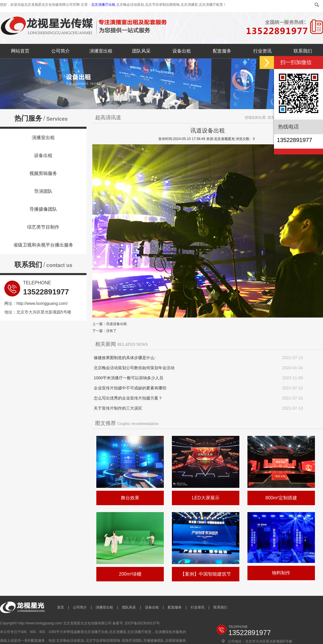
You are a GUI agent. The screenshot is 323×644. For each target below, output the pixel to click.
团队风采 (141, 51)
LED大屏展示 (205, 498)
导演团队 (43, 191)
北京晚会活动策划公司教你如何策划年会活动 (134, 368)
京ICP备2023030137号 (142, 623)
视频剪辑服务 (43, 173)
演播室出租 (101, 51)
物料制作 (281, 573)
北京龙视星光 (224, 139)
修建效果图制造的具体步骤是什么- (125, 358)
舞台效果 (130, 498)
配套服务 (222, 51)
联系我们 (303, 51)
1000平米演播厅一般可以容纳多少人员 (128, 378)
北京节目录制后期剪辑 (103, 641)
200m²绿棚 (130, 574)
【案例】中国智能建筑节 (206, 574)
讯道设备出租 (117, 324)
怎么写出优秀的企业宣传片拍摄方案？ (128, 398)
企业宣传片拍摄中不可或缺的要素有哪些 (130, 388)
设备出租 (182, 51)
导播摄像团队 (43, 209)
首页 (271, 117)
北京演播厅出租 (103, 5)
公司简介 (61, 51)
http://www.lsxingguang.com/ (42, 303)
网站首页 (20, 51)
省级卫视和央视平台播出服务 (43, 245)
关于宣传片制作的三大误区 (118, 408)
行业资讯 (262, 51)
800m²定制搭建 (281, 498)
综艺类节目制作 (43, 227)
